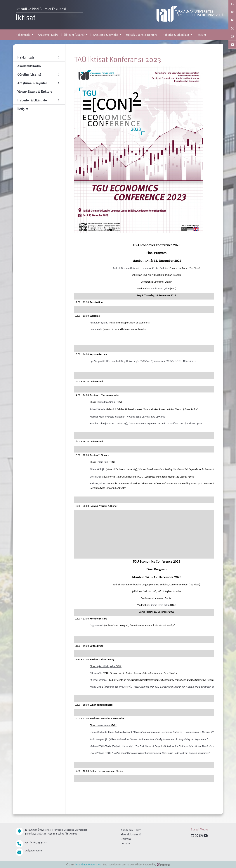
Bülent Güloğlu (98, 469)
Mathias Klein (97, 417)
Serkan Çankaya (98, 484)
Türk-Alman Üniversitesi (88, 864)
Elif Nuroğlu (96, 673)
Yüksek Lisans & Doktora (142, 35)
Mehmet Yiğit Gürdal (101, 746)
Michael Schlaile (98, 680)
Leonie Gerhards (98, 732)
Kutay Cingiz (97, 687)
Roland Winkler (98, 409)
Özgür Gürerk (97, 625)
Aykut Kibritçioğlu (99, 323)
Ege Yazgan (96, 361)
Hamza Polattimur (106, 402)
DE (233, 12)
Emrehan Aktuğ (98, 424)
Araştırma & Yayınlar (106, 35)
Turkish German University (127, 268)
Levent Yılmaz (104, 725)
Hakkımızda (23, 35)
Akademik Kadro (48, 35)
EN (233, 4)
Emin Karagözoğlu (99, 739)
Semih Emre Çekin (160, 289)
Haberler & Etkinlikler (176, 35)
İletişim (201, 35)
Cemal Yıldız (96, 329)
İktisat (26, 17)
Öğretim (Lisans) (74, 35)
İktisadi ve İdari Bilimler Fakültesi (42, 9)
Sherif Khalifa (97, 477)
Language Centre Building (155, 268)
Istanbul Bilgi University (124, 361)
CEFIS (106, 361)
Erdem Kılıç (103, 462)
